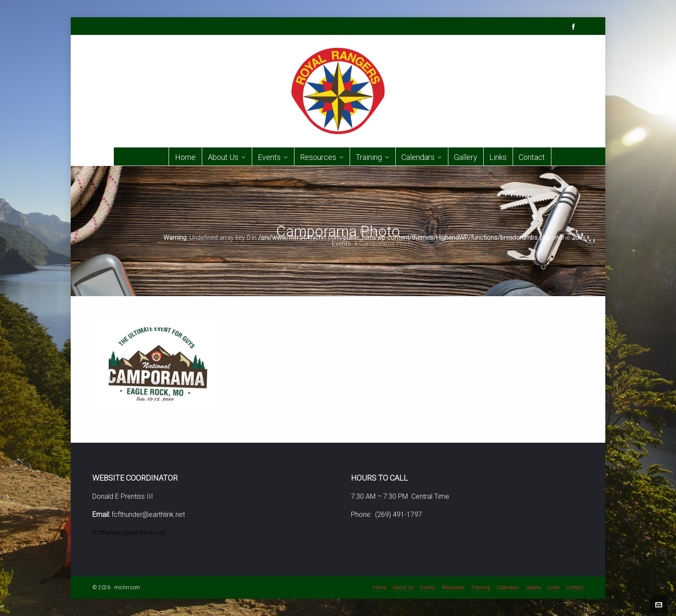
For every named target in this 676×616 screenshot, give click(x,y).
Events (341, 244)
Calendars (508, 588)
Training (481, 588)
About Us (403, 588)
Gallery (533, 588)
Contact (575, 588)
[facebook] (575, 27)
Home (369, 231)
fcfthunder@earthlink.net (129, 533)
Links (554, 588)
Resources (453, 588)
